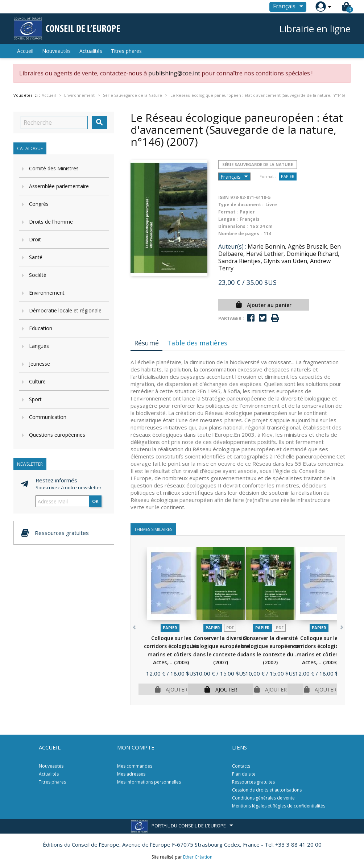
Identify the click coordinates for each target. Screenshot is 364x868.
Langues (39, 346)
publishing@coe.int (174, 73)
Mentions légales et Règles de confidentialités (279, 806)
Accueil (25, 51)
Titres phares (126, 51)
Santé (36, 257)
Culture (37, 381)
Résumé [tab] (146, 343)
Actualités (91, 51)
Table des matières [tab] (197, 343)
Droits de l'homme (51, 222)
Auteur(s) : (232, 246)
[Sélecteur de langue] (289, 7)
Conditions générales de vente (263, 798)
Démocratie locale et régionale (65, 310)
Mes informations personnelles (149, 782)
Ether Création (198, 857)
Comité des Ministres (54, 168)
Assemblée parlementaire (59, 186)
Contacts (241, 766)
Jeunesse (40, 364)
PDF (230, 628)
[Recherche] (54, 122)
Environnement (47, 293)
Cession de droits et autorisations (267, 790)
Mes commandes (135, 766)
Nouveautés (56, 51)
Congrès (39, 204)
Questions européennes (57, 435)
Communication (48, 417)
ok (95, 501)
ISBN (224, 197)
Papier (288, 176)
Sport (35, 399)
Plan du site (244, 774)
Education (41, 328)
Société (38, 275)
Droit (35, 239)
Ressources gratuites (253, 782)
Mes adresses (131, 774)
